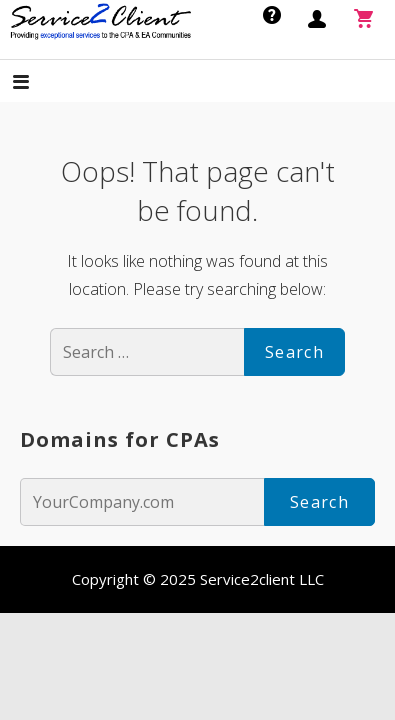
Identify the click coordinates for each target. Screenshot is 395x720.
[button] (38, 83)
